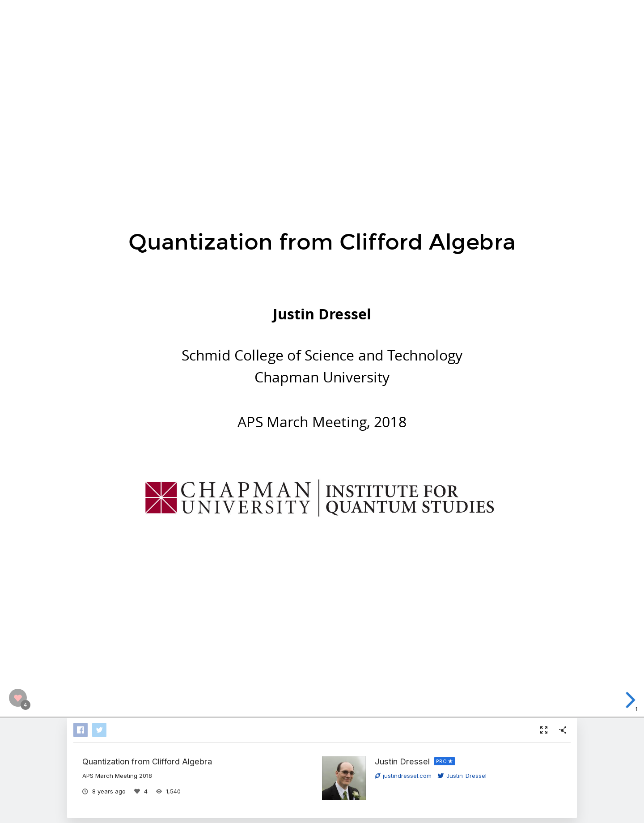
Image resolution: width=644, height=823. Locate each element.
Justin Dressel (402, 761)
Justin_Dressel (462, 776)
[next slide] (630, 700)
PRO (442, 761)
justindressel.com (403, 776)
